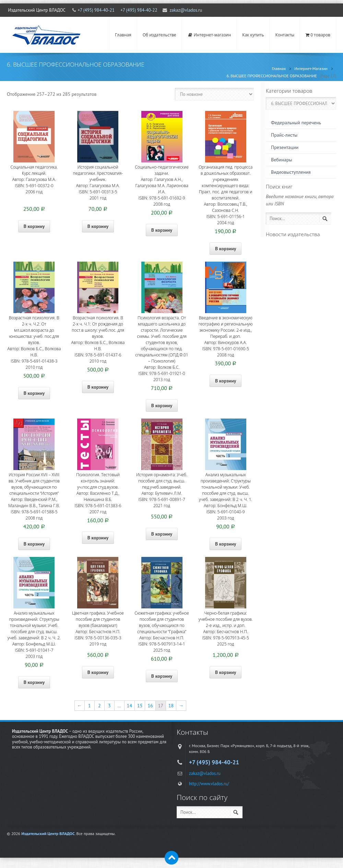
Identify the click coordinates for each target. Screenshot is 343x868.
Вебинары (282, 160)
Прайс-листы (284, 135)
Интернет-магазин (209, 35)
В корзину (34, 226)
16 (150, 706)
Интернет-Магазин (311, 68)
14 (129, 706)
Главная (123, 35)
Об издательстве (159, 35)
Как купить (253, 35)
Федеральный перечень (296, 123)
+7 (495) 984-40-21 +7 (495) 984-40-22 (117, 10)
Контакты (285, 35)
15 (140, 706)
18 (171, 706)
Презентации (285, 147)
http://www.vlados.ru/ (209, 784)
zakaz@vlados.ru (186, 10)
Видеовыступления (291, 172)
